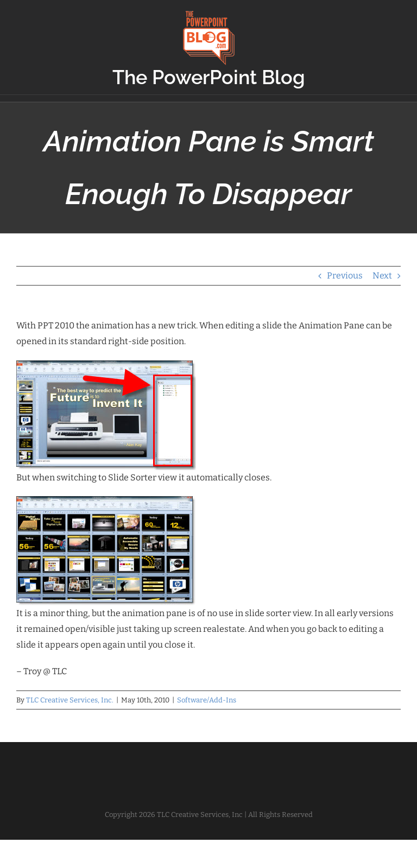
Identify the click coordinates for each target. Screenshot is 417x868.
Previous (345, 275)
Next (382, 275)
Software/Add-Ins (207, 700)
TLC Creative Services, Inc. (70, 700)
